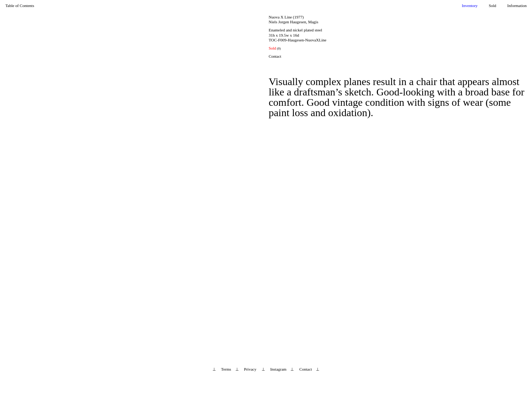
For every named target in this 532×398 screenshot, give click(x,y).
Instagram (278, 369)
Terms (226, 369)
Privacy (250, 369)
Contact (275, 56)
